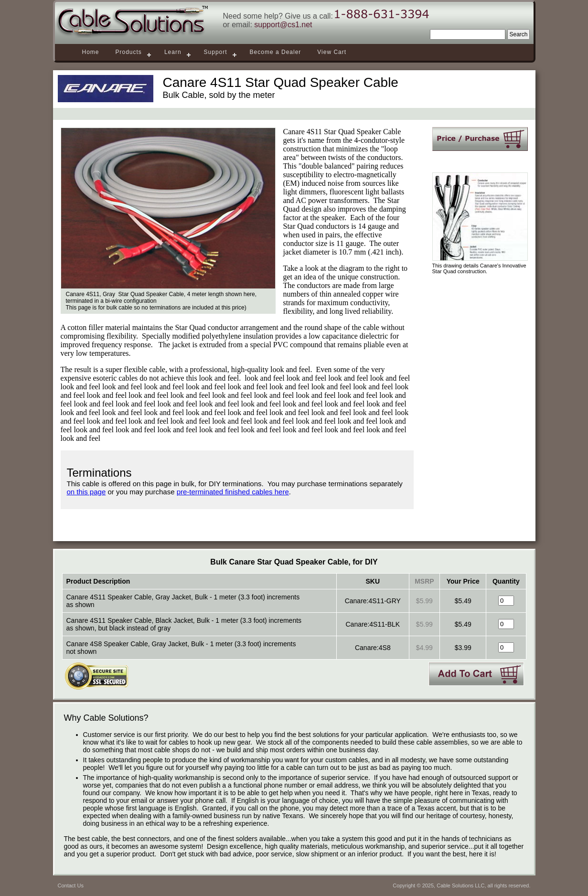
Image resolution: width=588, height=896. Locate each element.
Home (91, 52)
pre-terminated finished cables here (233, 492)
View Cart (332, 52)
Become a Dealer (276, 52)
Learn (173, 52)
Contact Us (71, 885)
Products (129, 52)
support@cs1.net (283, 25)
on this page (86, 492)
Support (216, 52)
